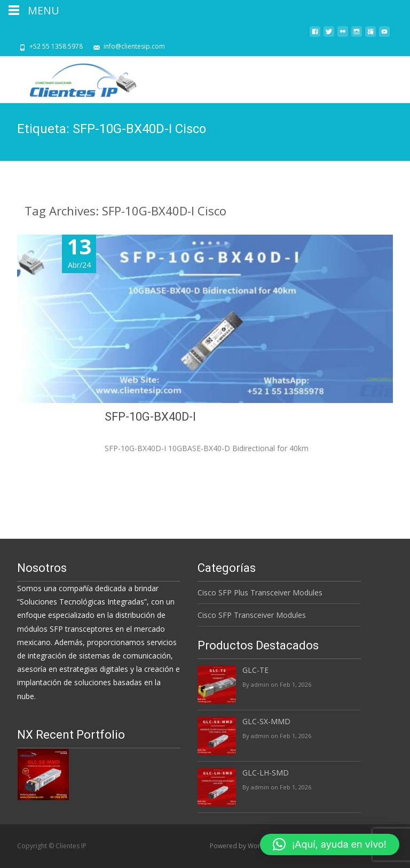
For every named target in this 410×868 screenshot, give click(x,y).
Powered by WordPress (246, 846)
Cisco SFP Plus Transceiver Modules (260, 592)
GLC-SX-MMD (266, 721)
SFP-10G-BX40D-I (258, 417)
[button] (330, 844)
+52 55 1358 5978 (56, 46)
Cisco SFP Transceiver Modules (252, 615)
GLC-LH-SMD (266, 773)
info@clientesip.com (134, 46)
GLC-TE (255, 670)
